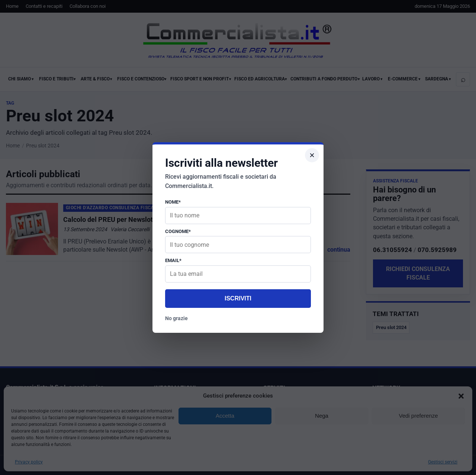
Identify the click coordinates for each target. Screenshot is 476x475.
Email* (173, 260)
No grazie (176, 318)
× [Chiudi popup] (312, 155)
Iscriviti (238, 298)
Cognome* (178, 231)
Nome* (173, 202)
